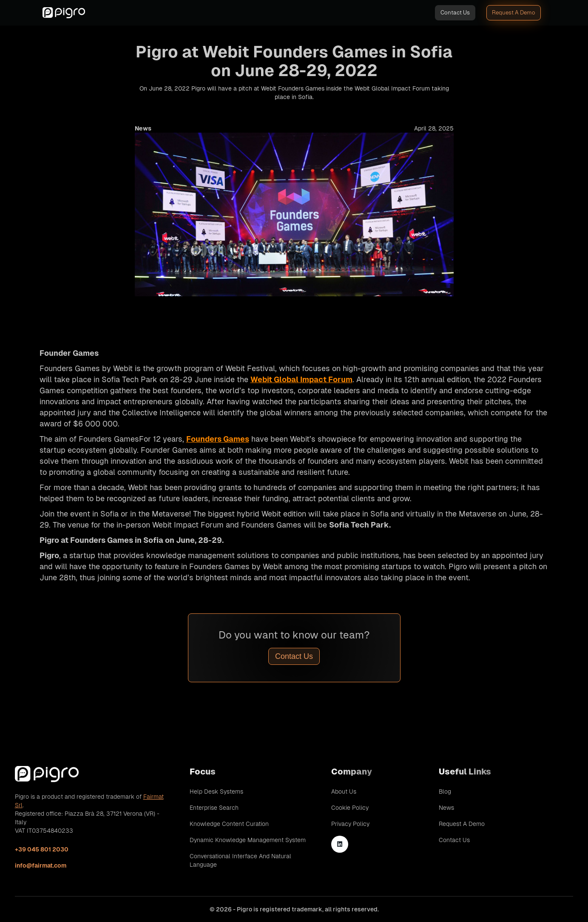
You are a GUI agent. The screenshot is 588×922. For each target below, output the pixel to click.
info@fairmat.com (41, 865)
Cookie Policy (350, 808)
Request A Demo (514, 13)
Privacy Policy (350, 824)
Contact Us (455, 13)
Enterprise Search (214, 808)
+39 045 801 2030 (42, 849)
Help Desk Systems (216, 792)
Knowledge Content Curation (229, 824)
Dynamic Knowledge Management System (248, 840)
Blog (445, 792)
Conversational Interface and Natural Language (240, 860)
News (446, 808)
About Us (344, 792)
